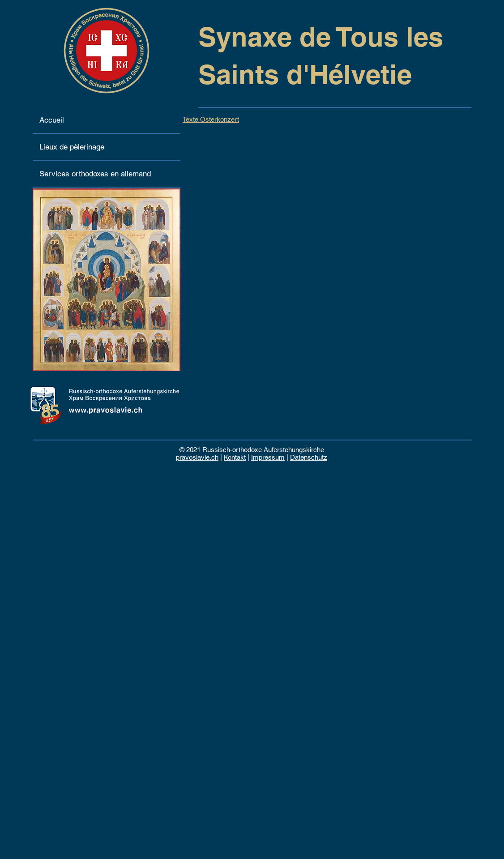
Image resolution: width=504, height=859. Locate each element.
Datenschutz (309, 457)
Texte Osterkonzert (211, 119)
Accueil (52, 120)
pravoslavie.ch (197, 457)
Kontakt (235, 457)
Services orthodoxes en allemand (95, 174)
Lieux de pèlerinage (72, 147)
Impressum (268, 457)
